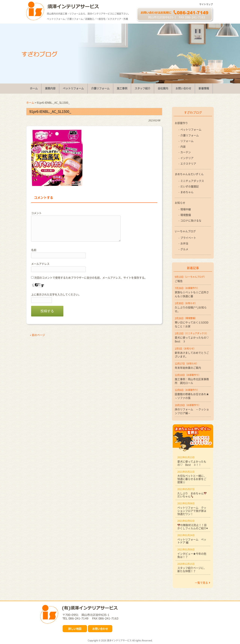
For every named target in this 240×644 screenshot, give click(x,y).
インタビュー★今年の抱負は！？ (192, 555)
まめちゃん (187, 192)
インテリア (187, 158)
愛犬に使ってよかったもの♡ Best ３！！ (192, 463)
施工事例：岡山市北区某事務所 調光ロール (192, 381)
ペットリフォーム (191, 129)
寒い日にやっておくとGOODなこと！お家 (192, 324)
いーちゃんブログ (185, 231)
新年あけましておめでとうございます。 (192, 354)
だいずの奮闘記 (190, 186)
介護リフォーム (190, 135)
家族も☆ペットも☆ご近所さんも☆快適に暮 (192, 294)
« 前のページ (37, 335)
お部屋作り (181, 123)
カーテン (186, 152)
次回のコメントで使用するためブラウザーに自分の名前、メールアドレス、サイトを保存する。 (91, 278)
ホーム (30, 102)
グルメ (184, 249)
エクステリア (188, 163)
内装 (183, 146)
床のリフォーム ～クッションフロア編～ (192, 411)
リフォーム (187, 141)
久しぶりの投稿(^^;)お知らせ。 (191, 309)
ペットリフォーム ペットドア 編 (192, 541)
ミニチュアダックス (192, 181)
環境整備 (186, 215)
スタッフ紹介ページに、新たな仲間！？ (192, 569)
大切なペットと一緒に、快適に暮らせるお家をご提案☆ (192, 479)
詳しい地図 (75, 629)
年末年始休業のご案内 (188, 368)
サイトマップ (206, 4)
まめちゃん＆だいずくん (189, 174)
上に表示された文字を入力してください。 (56, 294)
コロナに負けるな (191, 220)
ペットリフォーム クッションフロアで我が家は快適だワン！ (192, 511)
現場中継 (186, 209)
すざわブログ (193, 112)
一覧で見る (202, 583)
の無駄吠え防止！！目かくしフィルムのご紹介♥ (193, 526)
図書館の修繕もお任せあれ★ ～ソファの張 (193, 396)
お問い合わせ (100, 629)
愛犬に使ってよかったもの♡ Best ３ (193, 339)
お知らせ (180, 203)
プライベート (188, 238)
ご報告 (179, 281)
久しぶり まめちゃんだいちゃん (192, 495)
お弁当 (184, 243)
